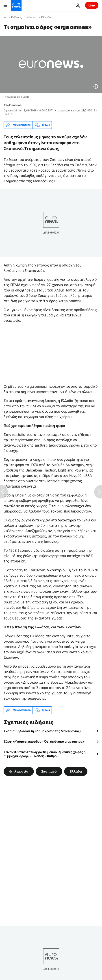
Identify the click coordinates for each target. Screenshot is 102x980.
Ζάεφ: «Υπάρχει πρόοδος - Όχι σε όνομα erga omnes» (44, 741)
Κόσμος (31, 17)
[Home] (5, 17)
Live (92, 5)
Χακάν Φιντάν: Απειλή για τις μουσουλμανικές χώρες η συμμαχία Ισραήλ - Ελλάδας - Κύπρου (45, 754)
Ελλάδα (46, 17)
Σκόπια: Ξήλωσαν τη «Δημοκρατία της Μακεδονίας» (42, 731)
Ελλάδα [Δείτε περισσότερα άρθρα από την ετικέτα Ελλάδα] (76, 771)
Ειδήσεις (16, 17)
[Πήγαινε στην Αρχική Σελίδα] (16, 5)
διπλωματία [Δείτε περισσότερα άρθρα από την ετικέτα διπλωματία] (19, 771)
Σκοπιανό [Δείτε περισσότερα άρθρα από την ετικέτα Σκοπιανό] (49, 771)
